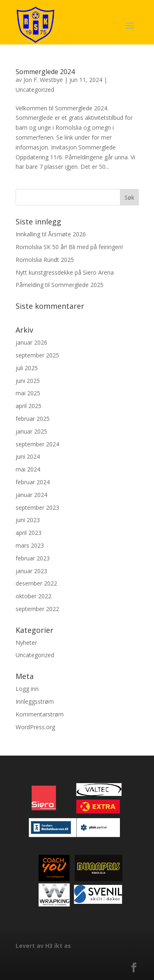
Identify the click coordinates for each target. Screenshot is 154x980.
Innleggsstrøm (35, 701)
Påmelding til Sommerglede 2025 (60, 285)
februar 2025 (33, 419)
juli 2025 (27, 368)
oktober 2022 (33, 596)
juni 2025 (28, 381)
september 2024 (37, 444)
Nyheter (26, 643)
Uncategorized (35, 90)
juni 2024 (28, 456)
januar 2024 (31, 495)
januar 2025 (31, 431)
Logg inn (27, 689)
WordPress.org (35, 727)
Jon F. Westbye (43, 80)
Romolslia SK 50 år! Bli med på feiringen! (69, 247)
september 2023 (37, 507)
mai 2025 (28, 393)
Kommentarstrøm (40, 714)
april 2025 (29, 406)
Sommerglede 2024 (45, 72)
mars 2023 (30, 545)
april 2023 (29, 533)
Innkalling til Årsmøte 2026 (51, 234)
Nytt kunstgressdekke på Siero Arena (65, 272)
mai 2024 (28, 469)
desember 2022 (36, 583)
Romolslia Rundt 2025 (45, 260)
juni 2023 (28, 520)
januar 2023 (31, 571)
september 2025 (37, 355)
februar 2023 (33, 558)
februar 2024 (33, 482)
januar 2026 (31, 342)
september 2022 (37, 609)
